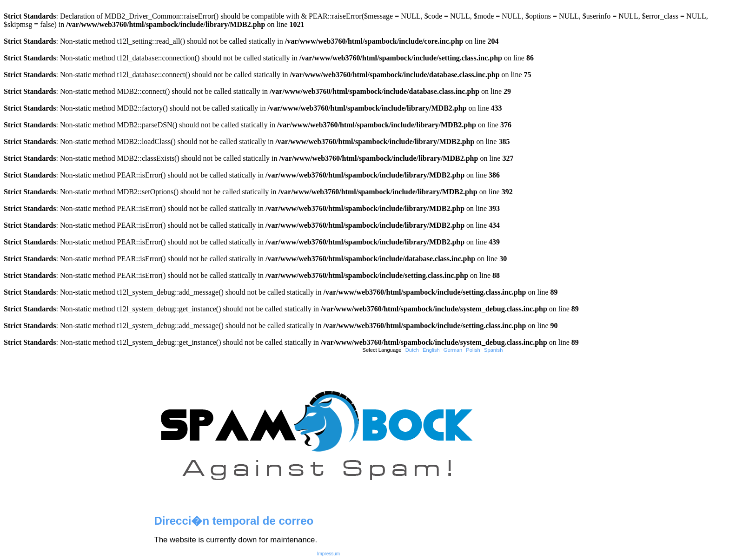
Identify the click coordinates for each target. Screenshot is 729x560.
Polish (473, 350)
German (453, 350)
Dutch (412, 350)
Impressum (328, 554)
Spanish (493, 350)
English (431, 350)
